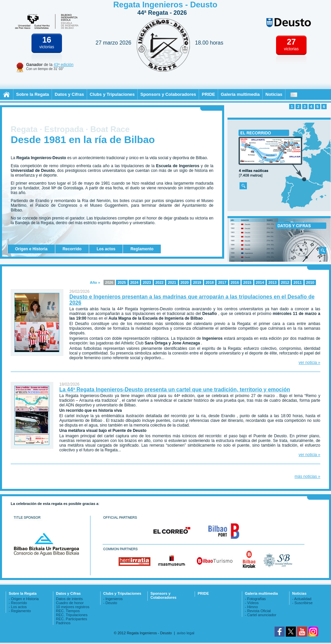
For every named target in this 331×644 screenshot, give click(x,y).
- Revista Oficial (258, 611)
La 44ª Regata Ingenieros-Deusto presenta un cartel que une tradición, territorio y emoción (175, 390)
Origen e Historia (31, 249)
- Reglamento (20, 611)
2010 (310, 282)
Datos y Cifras (69, 94)
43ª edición (63, 65)
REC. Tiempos (68, 611)
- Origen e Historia (24, 599)
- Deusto (110, 603)
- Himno (251, 607)
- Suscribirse (302, 603)
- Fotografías (255, 599)
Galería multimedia (240, 94)
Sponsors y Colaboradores (168, 94)
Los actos (106, 249)
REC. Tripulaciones (72, 615)
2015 (247, 282)
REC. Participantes (72, 619)
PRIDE (208, 94)
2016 (235, 282)
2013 (272, 282)
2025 (122, 282)
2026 (109, 282)
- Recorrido (18, 603)
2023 (147, 282)
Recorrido (72, 249)
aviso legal (186, 633)
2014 (260, 282)
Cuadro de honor (70, 603)
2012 (285, 282)
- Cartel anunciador (261, 615)
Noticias (274, 94)
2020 (185, 282)
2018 (210, 282)
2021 (172, 282)
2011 (297, 282)
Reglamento (142, 249)
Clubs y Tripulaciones (112, 94)
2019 (197, 282)
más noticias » (307, 476)
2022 (159, 282)
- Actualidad (302, 599)
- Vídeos (252, 603)
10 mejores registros (73, 607)
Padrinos (63, 623)
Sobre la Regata (32, 94)
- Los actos (18, 607)
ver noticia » (309, 363)
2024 (134, 282)
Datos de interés (69, 599)
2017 (222, 282)
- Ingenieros (113, 599)
